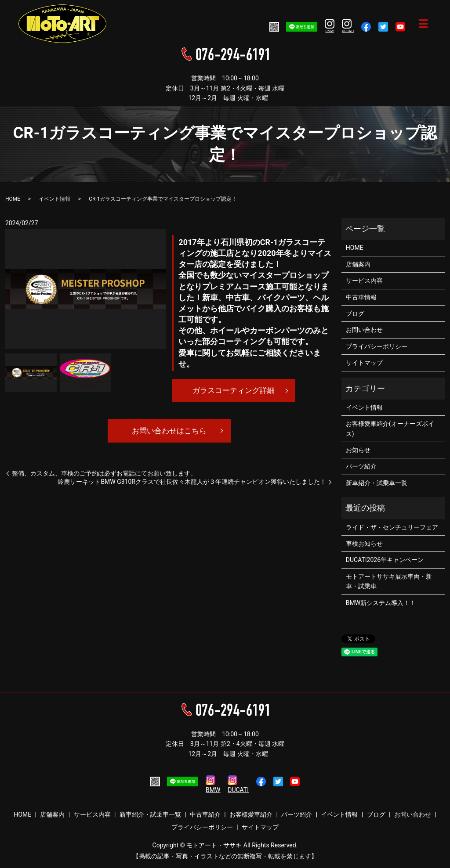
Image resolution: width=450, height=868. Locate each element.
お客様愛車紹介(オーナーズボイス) (390, 429)
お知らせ (358, 450)
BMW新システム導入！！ (381, 603)
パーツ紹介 (361, 466)
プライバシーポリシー (377, 346)
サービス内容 (364, 281)
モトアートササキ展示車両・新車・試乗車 (389, 581)
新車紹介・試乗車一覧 (377, 483)
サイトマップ (364, 363)
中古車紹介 (205, 814)
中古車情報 (361, 297)
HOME (13, 199)
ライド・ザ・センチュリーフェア (392, 527)
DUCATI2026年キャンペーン (385, 560)
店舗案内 (358, 264)
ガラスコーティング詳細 (234, 391)
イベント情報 (54, 199)
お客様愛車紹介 (251, 814)
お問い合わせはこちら (169, 432)
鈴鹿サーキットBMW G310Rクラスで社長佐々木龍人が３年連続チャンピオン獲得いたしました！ (192, 484)
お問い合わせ (364, 330)
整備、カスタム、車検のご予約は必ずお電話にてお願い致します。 (104, 475)
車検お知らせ (364, 544)
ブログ (355, 313)
